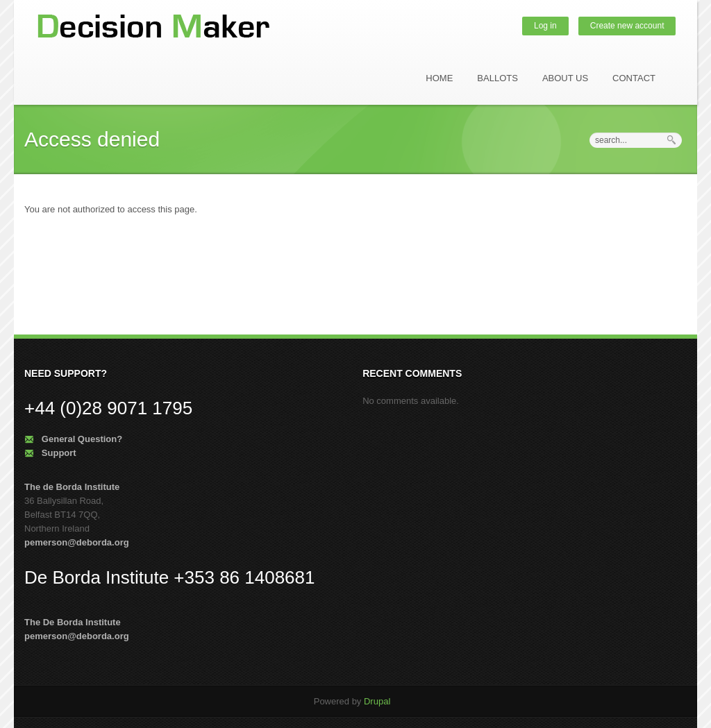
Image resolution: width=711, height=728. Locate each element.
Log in (545, 26)
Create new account (627, 26)
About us (565, 78)
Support (59, 453)
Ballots (497, 78)
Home (439, 78)
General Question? (82, 439)
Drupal (377, 701)
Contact (634, 78)
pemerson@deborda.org (77, 542)
